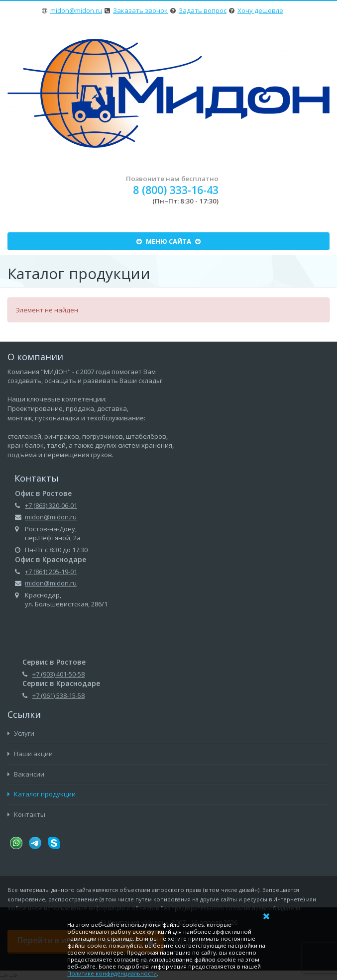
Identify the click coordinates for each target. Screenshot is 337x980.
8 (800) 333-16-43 (176, 190)
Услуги (21, 733)
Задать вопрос (203, 10)
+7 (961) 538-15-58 (58, 695)
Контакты (26, 814)
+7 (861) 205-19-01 (51, 572)
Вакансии (26, 774)
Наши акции (30, 754)
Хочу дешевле (260, 10)
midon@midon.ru (76, 10)
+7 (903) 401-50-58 (58, 674)
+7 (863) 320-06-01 (51, 505)
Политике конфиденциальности (112, 973)
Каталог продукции (42, 794)
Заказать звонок (140, 10)
